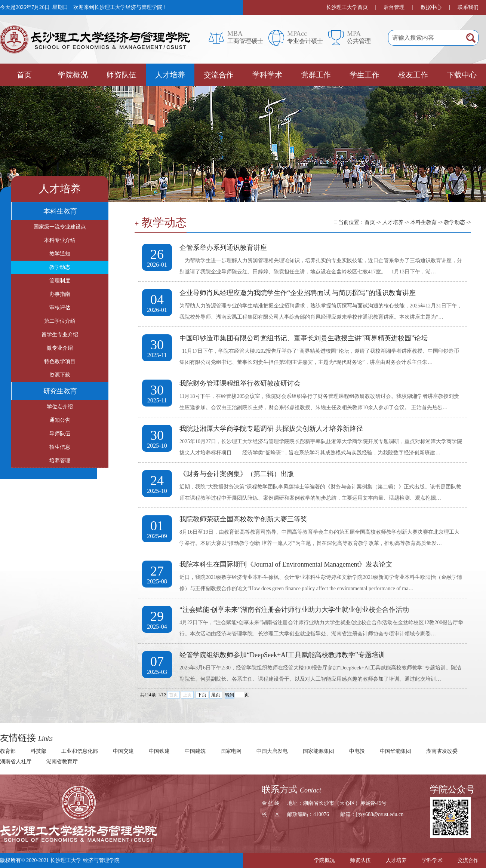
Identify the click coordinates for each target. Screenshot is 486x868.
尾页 (216, 695)
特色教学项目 (60, 361)
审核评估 (60, 308)
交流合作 (219, 75)
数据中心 (431, 7)
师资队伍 (121, 75)
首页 (24, 75)
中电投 (357, 751)
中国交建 (123, 751)
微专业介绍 (60, 348)
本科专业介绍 (60, 240)
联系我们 (468, 7)
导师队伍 (60, 434)
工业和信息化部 (80, 751)
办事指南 (60, 294)
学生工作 (364, 75)
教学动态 (60, 267)
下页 (202, 695)
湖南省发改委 (442, 751)
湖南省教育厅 (62, 762)
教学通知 (60, 254)
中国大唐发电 (272, 751)
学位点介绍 (60, 407)
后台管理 (394, 7)
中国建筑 (195, 751)
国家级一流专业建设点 (60, 227)
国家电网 (231, 751)
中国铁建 (159, 751)
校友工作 (413, 75)
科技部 (39, 751)
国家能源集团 (319, 751)
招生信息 (60, 447)
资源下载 (60, 375)
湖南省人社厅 (16, 762)
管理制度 (60, 281)
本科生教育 (60, 211)
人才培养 (170, 75)
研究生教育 (60, 391)
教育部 (8, 751)
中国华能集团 (396, 751)
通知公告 (60, 420)
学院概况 (73, 75)
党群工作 (316, 75)
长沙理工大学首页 (347, 7)
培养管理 (60, 461)
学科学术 (267, 75)
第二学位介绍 (60, 321)
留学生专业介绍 (60, 335)
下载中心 (462, 75)
